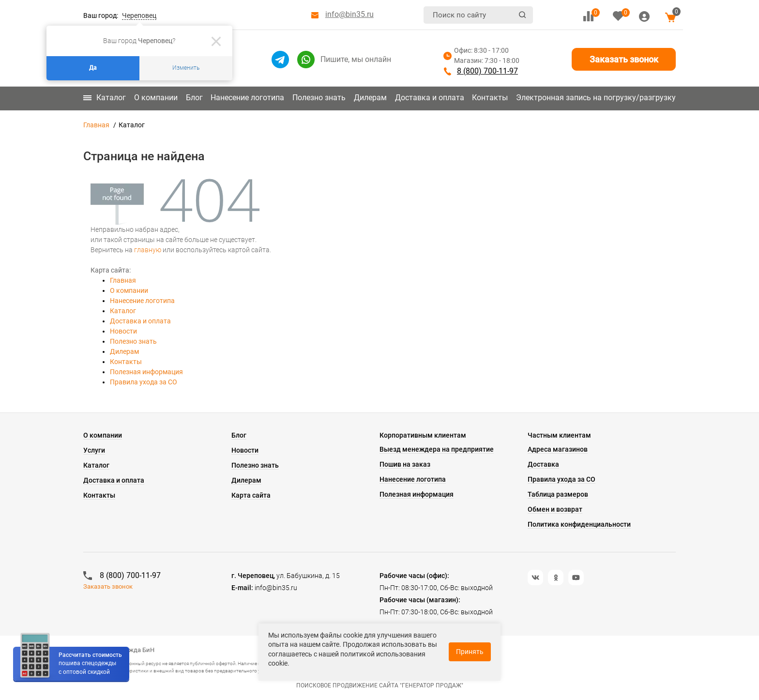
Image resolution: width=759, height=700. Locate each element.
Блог (194, 98)
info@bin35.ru (349, 14)
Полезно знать (319, 98)
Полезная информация (146, 372)
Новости (123, 331)
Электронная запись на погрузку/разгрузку (596, 98)
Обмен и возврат (555, 509)
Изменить (186, 68)
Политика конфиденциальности (579, 524)
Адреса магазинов (558, 449)
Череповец (139, 15)
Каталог (105, 98)
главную (148, 250)
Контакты (490, 98)
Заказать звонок (624, 59)
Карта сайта (251, 495)
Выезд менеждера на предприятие (437, 449)
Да (93, 68)
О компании (156, 98)
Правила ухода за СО (144, 382)
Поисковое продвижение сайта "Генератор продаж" (380, 685)
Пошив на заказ (405, 464)
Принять (470, 652)
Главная (96, 125)
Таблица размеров (558, 494)
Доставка (543, 464)
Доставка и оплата (430, 98)
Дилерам (370, 98)
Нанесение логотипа (247, 98)
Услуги (94, 450)
